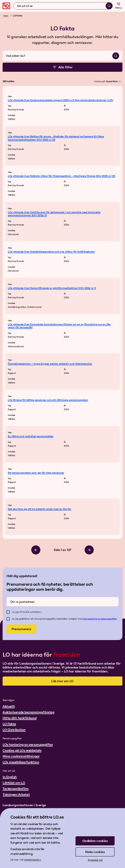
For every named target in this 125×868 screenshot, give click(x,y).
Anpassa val (95, 860)
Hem (6, 16)
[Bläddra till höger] (89, 550)
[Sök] (109, 6)
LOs (85, 619)
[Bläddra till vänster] (36, 550)
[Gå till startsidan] (6, 6)
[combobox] (63, 6)
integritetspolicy (32, 860)
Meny (118, 6)
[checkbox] (8, 612)
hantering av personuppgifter (102, 619)
